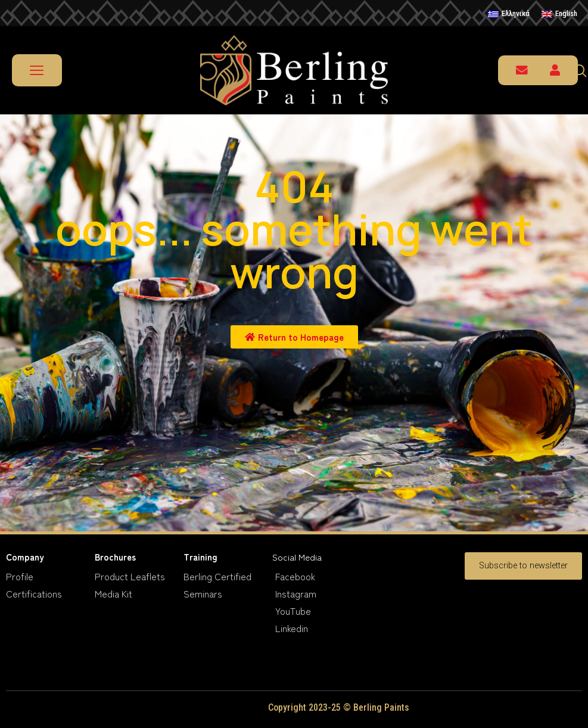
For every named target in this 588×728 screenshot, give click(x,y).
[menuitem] (509, 14)
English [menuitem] (566, 13)
